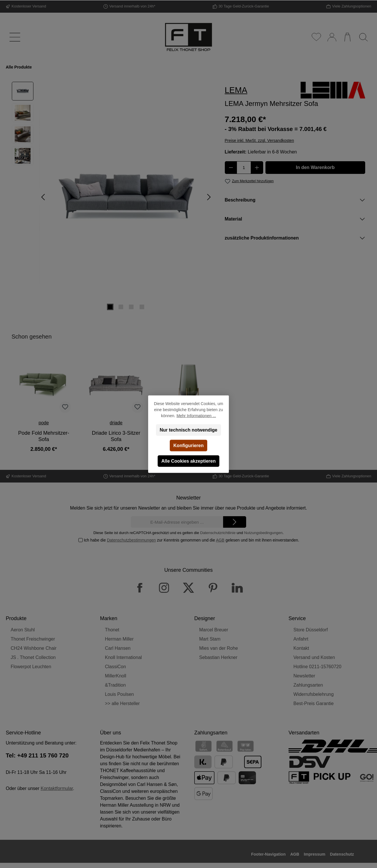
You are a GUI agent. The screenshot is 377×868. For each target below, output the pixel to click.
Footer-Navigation (268, 854)
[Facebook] (140, 588)
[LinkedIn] (237, 588)
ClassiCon (115, 667)
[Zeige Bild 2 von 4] (121, 307)
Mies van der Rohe (218, 648)
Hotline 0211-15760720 (317, 667)
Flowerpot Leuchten (31, 667)
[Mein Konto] (332, 37)
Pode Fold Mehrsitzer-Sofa (44, 436)
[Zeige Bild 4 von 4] (142, 307)
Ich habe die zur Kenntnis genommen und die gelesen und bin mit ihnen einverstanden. (191, 540)
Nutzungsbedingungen (263, 533)
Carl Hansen (118, 648)
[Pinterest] (213, 588)
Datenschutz (342, 854)
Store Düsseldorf (311, 630)
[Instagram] (164, 588)
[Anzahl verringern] (231, 168)
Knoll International (123, 657)
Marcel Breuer (214, 630)
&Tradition (115, 685)
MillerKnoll (116, 676)
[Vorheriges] (44, 197)
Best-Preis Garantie (314, 703)
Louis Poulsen (119, 694)
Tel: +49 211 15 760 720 (37, 755)
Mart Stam (210, 639)
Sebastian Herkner (218, 657)
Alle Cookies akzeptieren (189, 461)
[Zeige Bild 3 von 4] (131, 307)
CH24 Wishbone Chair (34, 648)
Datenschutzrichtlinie (218, 533)
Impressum (315, 854)
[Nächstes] (209, 197)
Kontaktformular (57, 788)
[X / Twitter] (188, 588)
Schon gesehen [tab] (32, 337)
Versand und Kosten (314, 657)
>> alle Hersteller (122, 703)
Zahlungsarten (308, 685)
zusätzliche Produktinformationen (262, 238)
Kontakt (301, 648)
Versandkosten (211, 865)
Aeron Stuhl (23, 630)
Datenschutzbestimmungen (131, 540)
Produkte (16, 618)
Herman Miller (119, 639)
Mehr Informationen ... (196, 415)
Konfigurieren (189, 445)
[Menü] (14, 37)
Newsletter (304, 676)
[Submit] (235, 522)
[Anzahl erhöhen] (257, 168)
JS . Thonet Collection (33, 657)
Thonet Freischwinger (33, 639)
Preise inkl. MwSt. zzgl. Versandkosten (259, 140)
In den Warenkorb (315, 167)
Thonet (112, 630)
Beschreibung (240, 200)
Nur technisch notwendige (188, 430)
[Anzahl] (244, 168)
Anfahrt (301, 639)
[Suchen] (363, 37)
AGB (220, 540)
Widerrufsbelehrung (314, 694)
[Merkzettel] (316, 37)
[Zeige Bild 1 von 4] (110, 307)
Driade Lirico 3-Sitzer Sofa (116, 436)
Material (233, 219)
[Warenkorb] (347, 37)
